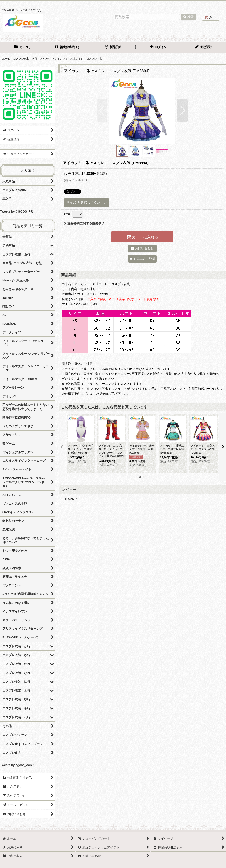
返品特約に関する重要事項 (84, 223)
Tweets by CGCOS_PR (16, 211)
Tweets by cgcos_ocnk (17, 765)
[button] (102, 110)
